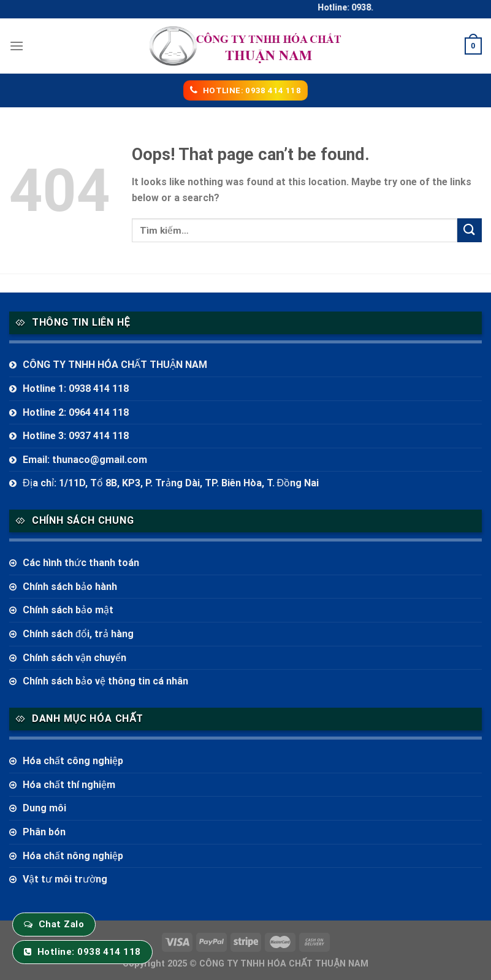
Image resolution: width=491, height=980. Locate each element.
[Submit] (470, 230)
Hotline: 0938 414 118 (89, 952)
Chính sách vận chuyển (74, 658)
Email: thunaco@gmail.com (85, 460)
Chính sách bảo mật (68, 610)
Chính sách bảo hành (70, 587)
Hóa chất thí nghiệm (69, 785)
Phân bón (44, 832)
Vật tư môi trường (65, 879)
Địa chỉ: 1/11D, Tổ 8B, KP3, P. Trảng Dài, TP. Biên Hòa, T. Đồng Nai (171, 483)
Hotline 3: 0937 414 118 (76, 436)
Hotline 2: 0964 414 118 (76, 412)
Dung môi (44, 808)
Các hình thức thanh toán (81, 563)
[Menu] (17, 46)
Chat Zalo (61, 924)
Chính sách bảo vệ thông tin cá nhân (105, 681)
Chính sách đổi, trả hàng (78, 634)
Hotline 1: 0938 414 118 (76, 389)
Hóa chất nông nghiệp (73, 856)
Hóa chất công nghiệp (73, 761)
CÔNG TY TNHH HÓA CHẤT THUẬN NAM (115, 365)
